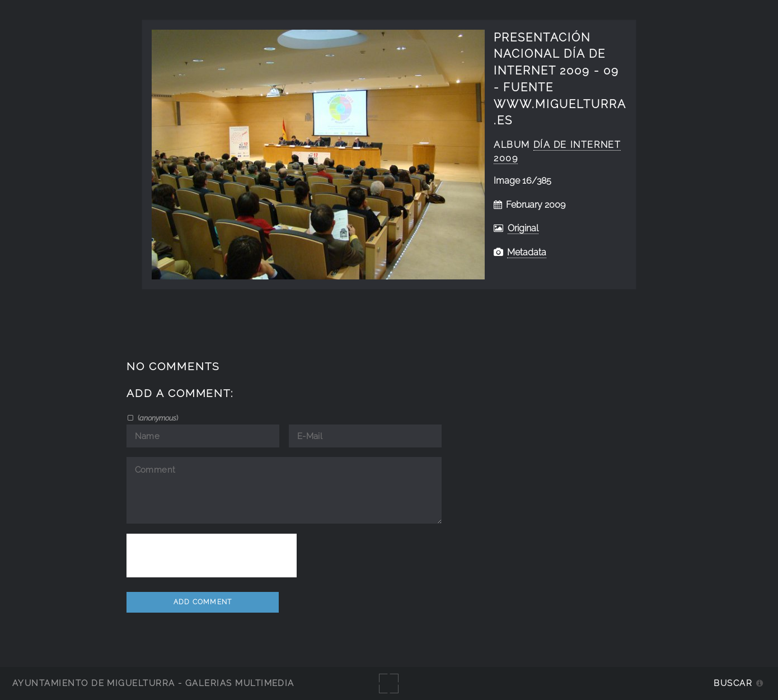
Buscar (733, 683)
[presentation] (212, 556)
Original (523, 228)
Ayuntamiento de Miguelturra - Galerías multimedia (153, 683)
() (157, 418)
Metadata (527, 252)
